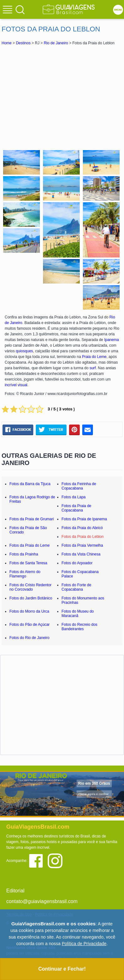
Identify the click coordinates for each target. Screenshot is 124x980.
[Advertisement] (62, 97)
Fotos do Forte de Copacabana (76, 587)
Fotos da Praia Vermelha (82, 545)
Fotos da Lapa (74, 497)
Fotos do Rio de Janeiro (29, 638)
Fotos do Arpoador (77, 563)
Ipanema (112, 340)
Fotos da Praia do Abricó (82, 528)
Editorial (15, 891)
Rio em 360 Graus (94, 783)
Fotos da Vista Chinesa (81, 554)
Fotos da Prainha (24, 554)
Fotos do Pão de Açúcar (30, 625)
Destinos (23, 43)
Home (7, 43)
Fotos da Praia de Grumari (32, 519)
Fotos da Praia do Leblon (83, 537)
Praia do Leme (94, 357)
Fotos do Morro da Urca (29, 611)
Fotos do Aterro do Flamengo (25, 574)
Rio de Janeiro (56, 43)
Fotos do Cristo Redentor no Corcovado (30, 587)
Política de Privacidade (84, 944)
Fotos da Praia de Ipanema (84, 519)
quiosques (24, 351)
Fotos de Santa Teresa (28, 563)
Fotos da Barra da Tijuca (30, 484)
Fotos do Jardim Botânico (31, 598)
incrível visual (16, 385)
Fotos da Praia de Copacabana (76, 508)
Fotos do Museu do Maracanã (78, 614)
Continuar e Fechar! (62, 969)
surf (93, 368)
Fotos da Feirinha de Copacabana (79, 486)
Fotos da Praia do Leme (30, 545)
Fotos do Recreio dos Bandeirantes (79, 627)
